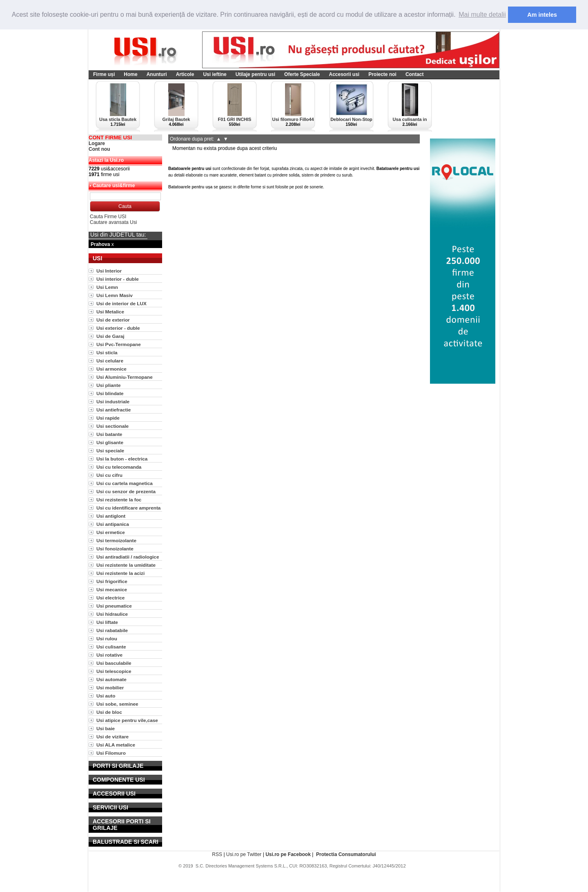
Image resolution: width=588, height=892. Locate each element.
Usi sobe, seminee (117, 703)
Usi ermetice (111, 532)
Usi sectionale (112, 426)
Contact (415, 74)
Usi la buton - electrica (122, 458)
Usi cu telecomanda (119, 466)
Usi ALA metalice (116, 744)
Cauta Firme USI (108, 216)
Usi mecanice (112, 589)
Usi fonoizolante (115, 548)
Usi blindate (110, 393)
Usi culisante (111, 646)
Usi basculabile (114, 663)
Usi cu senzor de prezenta (126, 491)
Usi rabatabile (112, 630)
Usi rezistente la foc (119, 499)
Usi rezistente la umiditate (126, 564)
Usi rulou (107, 638)
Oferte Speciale (302, 74)
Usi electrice (110, 597)
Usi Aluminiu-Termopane (125, 377)
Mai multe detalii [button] (482, 15)
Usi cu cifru (109, 475)
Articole (185, 74)
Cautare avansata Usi (113, 222)
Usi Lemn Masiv (115, 295)
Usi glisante (110, 442)
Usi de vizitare (112, 736)
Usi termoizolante (116, 540)
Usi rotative (109, 654)
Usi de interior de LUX (121, 303)
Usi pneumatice (114, 605)
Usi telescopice (114, 671)
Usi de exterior (113, 319)
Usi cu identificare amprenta (128, 507)
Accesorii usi (344, 74)
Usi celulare (110, 360)
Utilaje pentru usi (255, 74)
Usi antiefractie (114, 409)
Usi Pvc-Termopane (119, 344)
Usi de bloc (109, 712)
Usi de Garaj (110, 336)
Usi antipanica (113, 524)
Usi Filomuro (111, 752)
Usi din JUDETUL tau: (118, 234)
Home (130, 74)
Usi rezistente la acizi (120, 573)
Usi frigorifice (112, 581)
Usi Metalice (110, 311)
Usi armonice (111, 368)
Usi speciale (110, 450)
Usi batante (109, 434)
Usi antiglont (111, 515)
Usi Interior (109, 270)
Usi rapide (108, 417)
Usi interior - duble (118, 278)
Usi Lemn (107, 287)
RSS (217, 854)
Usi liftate (107, 622)
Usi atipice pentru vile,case (127, 720)
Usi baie (106, 728)
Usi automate (111, 679)
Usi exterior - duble (118, 328)
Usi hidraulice (112, 614)
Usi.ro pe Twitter (244, 854)
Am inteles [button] (542, 15)
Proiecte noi (382, 74)
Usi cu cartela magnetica (125, 483)
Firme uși (104, 74)
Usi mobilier (110, 687)
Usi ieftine (215, 74)
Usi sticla (107, 352)
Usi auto (106, 695)
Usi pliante (108, 385)
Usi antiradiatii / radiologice (128, 556)
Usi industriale (113, 401)
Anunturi (157, 74)
